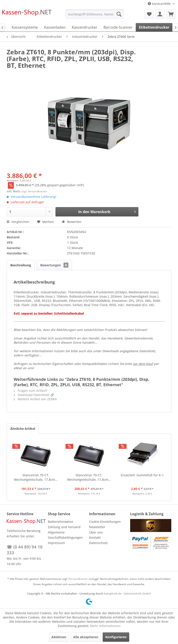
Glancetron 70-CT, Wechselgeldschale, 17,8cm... (36, 477)
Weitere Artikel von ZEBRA (35, 399)
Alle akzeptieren (86, 637)
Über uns (96, 532)
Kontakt (95, 537)
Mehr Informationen (105, 626)
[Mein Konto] (160, 14)
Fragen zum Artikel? (31, 391)
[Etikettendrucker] (154, 27)
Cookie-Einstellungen (105, 522)
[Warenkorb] (171, 14)
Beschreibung (21, 265)
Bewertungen (54, 265)
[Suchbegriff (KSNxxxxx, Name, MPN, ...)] (95, 14)
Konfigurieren (116, 637)
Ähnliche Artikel (23, 429)
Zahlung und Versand (64, 527)
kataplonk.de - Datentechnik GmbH (127, 593)
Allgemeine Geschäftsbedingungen (65, 535)
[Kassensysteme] (25, 27)
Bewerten (72, 222)
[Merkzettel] (149, 14)
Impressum (56, 543)
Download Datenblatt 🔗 (34, 395)
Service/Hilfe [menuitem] (160, 4)
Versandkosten (78, 579)
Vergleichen (18, 222)
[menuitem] (95, 14)
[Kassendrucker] (85, 27)
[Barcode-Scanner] (118, 27)
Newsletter (97, 527)
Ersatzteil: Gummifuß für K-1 (142, 475)
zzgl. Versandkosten (34, 191)
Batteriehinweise (60, 522)
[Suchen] (119, 14)
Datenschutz (98, 543)
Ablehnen (59, 637)
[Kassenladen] (55, 27)
